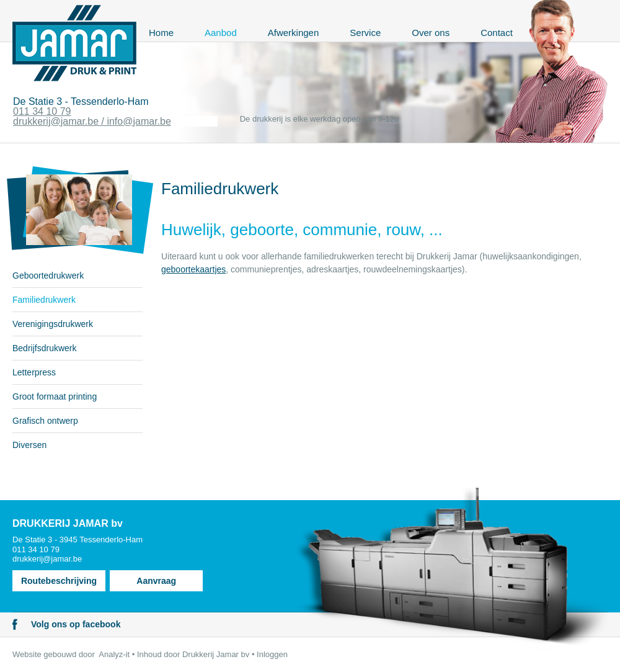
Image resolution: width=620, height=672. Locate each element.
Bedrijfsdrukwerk (44, 348)
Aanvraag (156, 581)
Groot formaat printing (55, 396)
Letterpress (34, 372)
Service (365, 33)
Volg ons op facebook (76, 624)
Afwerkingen (294, 33)
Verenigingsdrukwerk (53, 324)
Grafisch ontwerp (45, 421)
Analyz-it (114, 654)
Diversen (29, 445)
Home (161, 33)
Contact (497, 33)
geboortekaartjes (193, 269)
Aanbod (221, 33)
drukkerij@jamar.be (47, 559)
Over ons (431, 33)
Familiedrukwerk (44, 300)
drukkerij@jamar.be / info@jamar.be (92, 121)
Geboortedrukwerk (48, 276)
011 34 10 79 (42, 111)
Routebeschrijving (59, 581)
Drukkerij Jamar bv (216, 654)
